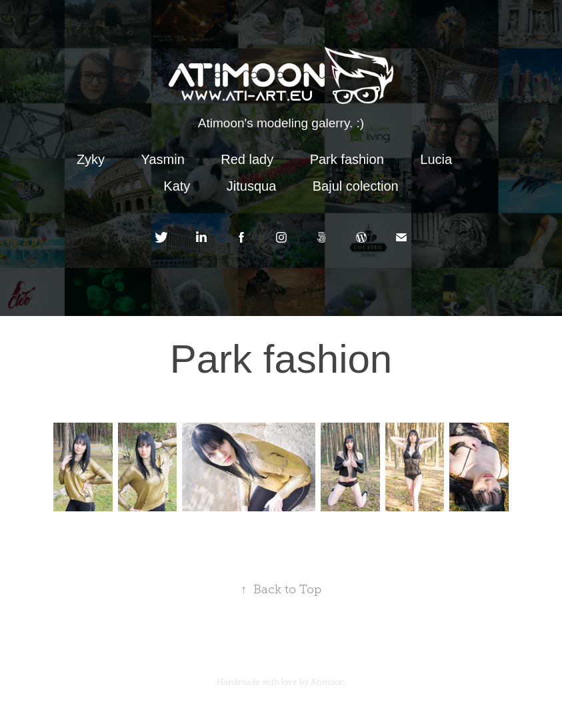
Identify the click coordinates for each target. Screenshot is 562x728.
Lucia (436, 159)
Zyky (91, 159)
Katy (177, 186)
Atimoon (328, 682)
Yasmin (163, 159)
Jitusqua (252, 186)
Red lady (247, 159)
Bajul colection (356, 186)
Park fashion (347, 159)
